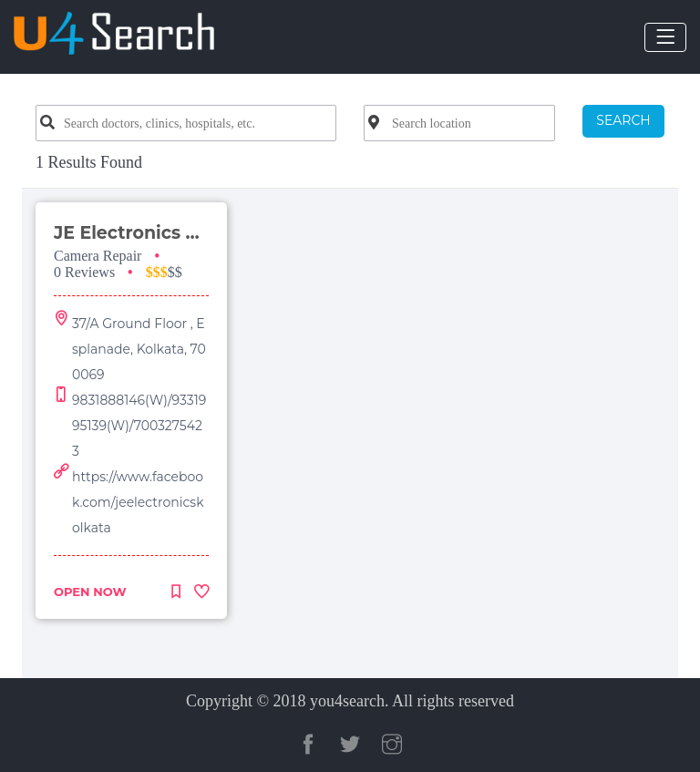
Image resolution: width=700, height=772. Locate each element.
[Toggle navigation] (665, 37)
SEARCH (623, 120)
